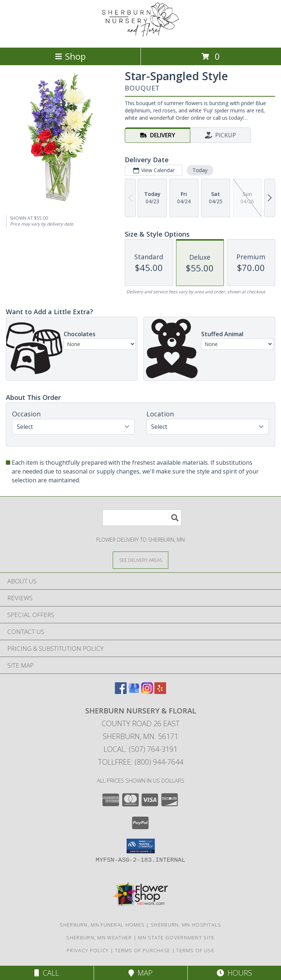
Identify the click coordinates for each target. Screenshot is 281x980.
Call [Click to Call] (47, 973)
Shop (70, 56)
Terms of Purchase (143, 950)
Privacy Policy (88, 950)
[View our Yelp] (160, 692)
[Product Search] (142, 518)
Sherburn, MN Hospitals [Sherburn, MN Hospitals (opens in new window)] (186, 925)
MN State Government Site (176, 938)
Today (200, 170)
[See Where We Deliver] (140, 560)
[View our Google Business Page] (134, 692)
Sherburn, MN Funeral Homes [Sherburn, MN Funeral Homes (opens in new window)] (102, 925)
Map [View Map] (140, 973)
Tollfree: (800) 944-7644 (141, 762)
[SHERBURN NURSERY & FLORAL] (140, 37)
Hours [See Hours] (234, 973)
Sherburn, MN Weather (99, 938)
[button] (141, 846)
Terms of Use (195, 950)
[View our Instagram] (147, 692)
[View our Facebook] (121, 692)
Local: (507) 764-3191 (140, 749)
